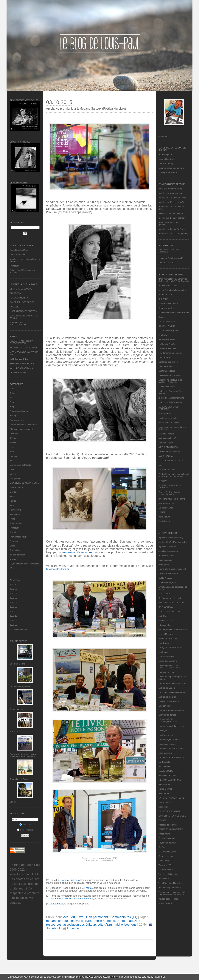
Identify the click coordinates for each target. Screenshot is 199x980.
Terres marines (17, 709)
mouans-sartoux (57, 921)
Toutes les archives (18, 629)
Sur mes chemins (166, 856)
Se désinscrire (25, 830)
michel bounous (125, 925)
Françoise (164, 207)
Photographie (16, 523)
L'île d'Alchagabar (167, 656)
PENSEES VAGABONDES (171, 829)
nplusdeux (163, 807)
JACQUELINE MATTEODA (171, 647)
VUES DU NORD (166, 903)
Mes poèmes (16, 478)
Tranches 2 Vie (165, 865)
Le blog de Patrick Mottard (170, 402)
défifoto (13, 438)
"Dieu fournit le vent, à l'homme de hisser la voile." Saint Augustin (174, 280)
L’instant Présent (17, 255)
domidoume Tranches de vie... (172, 603)
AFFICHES (15, 732)
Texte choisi (15, 550)
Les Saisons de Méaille (20, 465)
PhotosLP (14, 266)
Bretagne (14, 416)
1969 (12, 389)
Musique (14, 492)
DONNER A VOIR (167, 326)
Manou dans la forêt (168, 438)
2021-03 (13, 611)
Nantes (13, 501)
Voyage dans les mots (169, 899)
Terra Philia (164, 861)
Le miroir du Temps (167, 715)
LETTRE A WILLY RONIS (21, 368)
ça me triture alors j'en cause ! (172, 569)
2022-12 (13, 584)
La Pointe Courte (17, 664)
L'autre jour (164, 652)
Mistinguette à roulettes (169, 452)
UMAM (162, 512)
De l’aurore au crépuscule (170, 598)
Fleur (12, 451)
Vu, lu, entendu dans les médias (24, 564)
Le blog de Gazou (167, 688)
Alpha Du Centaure (167, 546)
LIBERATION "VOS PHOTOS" (24, 311)
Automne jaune (165, 154)
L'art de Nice (164, 357)
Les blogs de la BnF (168, 418)
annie (162, 198)
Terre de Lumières (167, 263)
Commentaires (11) (124, 917)
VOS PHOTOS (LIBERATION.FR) (18, 324)
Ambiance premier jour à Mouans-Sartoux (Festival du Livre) (86, 109)
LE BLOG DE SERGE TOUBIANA (168, 408)
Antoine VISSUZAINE (168, 286)
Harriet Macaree (166, 634)
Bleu (12, 402)
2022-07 (13, 598)
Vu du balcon (164, 521)
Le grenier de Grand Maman (171, 710)
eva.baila (163, 335)
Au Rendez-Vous (166, 555)
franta (121, 921)
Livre (12, 469)
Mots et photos (16, 487)
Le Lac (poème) (166, 163)
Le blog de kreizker (167, 697)
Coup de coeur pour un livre (171, 168)
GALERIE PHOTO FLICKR (22, 302)
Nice (12, 505)
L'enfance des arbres (168, 362)
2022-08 (13, 593)
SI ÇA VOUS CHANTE (169, 852)
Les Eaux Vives (166, 735)
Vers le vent (164, 879)
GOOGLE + (15, 307)
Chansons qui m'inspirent (21, 429)
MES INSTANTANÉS (168, 447)
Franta (88, 888)
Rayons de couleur (167, 843)
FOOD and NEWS (167, 344)
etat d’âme (163, 616)
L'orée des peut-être (168, 661)
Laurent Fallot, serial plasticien (172, 683)
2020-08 (13, 620)
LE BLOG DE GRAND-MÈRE (172, 692)
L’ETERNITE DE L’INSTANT (171, 757)
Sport (12, 546)
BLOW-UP (163, 299)
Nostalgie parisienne (168, 172)
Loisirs (13, 474)
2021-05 (13, 607)
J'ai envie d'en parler (168, 348)
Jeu (11, 460)
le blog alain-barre (167, 387)
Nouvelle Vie (15, 510)
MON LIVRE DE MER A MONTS (24, 483)
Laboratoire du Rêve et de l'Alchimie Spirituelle (170, 381)
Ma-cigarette (164, 766)
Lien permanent (97, 917)
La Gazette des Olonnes (170, 375)
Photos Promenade (167, 838)
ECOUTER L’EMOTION (169, 612)
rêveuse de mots (166, 503)
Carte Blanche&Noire (19, 250)
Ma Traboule (164, 762)
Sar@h (162, 847)
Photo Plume (164, 834)
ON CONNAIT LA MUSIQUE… (172, 816)
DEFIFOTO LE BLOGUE (21, 289)
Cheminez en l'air (166, 308)
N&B (12, 496)
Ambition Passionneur (168, 551)
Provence (14, 541)
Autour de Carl (165, 295)
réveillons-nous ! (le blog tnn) (172, 499)
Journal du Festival (72, 880)
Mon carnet (164, 793)
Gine (161, 213)
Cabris (13, 802)
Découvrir (14, 434)
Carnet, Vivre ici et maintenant (23, 425)
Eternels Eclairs (166, 621)
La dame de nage (167, 672)
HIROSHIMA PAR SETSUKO (23, 363)
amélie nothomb (104, 921)
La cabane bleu (165, 366)
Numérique (15, 514)
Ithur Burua (164, 643)
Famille (13, 442)
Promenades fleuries (19, 537)
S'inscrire (25, 825)
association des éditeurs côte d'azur (88, 925)
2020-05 (13, 625)
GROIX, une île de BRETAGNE (173, 630)
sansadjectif (56, 904)
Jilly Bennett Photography (170, 353)
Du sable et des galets (169, 330)
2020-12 (13, 616)
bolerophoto (164, 564)
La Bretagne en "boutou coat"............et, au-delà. (169, 667)
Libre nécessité (165, 753)
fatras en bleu (165, 625)
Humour (13, 456)
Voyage (13, 559)
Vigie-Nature (164, 517)
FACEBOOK (15, 293)
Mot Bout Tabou (166, 456)
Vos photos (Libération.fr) (170, 888)
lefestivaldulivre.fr (58, 569)
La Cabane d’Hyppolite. (20, 686)
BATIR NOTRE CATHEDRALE (24, 348)
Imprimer (71, 928)
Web (12, 568)
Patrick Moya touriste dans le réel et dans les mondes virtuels (174, 475)
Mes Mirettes (164, 784)
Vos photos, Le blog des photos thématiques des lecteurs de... (173, 893)
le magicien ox (165, 414)
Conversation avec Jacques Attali (174, 313)
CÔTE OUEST (165, 594)
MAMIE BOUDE (166, 771)
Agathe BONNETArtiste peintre (173, 542)
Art (11, 398)
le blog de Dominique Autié (171, 258)
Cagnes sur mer (17, 420)
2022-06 (13, 602)
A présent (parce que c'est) (171, 538)
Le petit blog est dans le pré (171, 726)
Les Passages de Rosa (169, 739)
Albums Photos (19, 641)
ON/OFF (162, 820)
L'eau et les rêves (167, 159)
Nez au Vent (164, 802)
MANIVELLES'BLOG (168, 775)
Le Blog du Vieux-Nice (169, 701)
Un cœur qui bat (166, 870)
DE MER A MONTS (19, 372)
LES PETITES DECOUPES (171, 748)
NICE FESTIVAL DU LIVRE (171, 461)
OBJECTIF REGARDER (170, 811)
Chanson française (167, 582)
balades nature (165, 560)
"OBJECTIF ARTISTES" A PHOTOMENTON (21, 342)
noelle (162, 193)
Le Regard (163, 731)
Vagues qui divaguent (168, 874)
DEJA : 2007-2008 (167, 321)
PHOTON (163, 481)
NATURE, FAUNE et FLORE (171, 798)
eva (161, 189)
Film (12, 447)
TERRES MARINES (19, 359)
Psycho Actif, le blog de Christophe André (169, 493)
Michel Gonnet (165, 789)
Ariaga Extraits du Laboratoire (172, 290)
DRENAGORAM (166, 607)
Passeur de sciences (168, 825)
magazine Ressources (78, 552)
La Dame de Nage (167, 371)
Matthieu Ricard (166, 443)
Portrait (13, 532)
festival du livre (81, 921)
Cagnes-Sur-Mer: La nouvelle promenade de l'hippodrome (23, 755)
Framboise (164, 222)
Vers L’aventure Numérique (171, 883)
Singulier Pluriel (166, 508)
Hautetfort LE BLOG (168, 638)
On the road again (167, 470)
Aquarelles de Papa (19, 779)
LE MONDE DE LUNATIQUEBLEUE (168, 720)
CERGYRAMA (165, 578)
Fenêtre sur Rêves (167, 339)
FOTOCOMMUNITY (19, 298)
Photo (12, 519)
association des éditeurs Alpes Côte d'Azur (70, 899)
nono (161, 465)
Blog (12, 407)
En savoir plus (158, 977)
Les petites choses (167, 744)
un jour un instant (18, 555)
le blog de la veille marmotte (171, 398)
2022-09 (13, 589)
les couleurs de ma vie (169, 422)
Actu (12, 393)
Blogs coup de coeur (19, 411)
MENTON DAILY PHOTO (170, 780)
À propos (163, 136)
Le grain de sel (165, 706)
